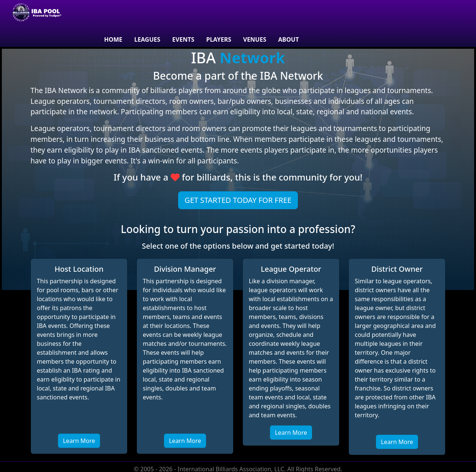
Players (218, 39)
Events (183, 39)
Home (113, 39)
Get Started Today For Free (238, 200)
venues (255, 39)
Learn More (79, 441)
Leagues (147, 39)
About (289, 39)
